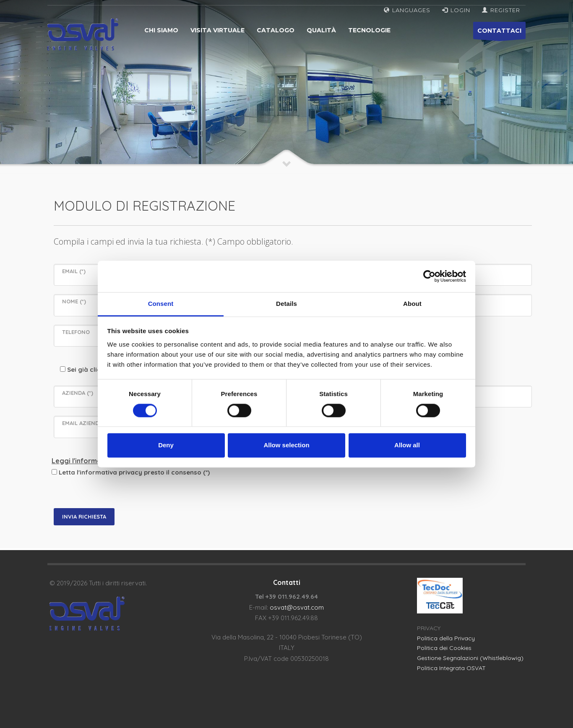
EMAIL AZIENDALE (85, 423)
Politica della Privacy (446, 638)
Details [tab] (286, 304)
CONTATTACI (499, 33)
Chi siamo (161, 30)
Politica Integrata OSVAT (451, 668)
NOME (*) (74, 301)
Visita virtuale (217, 30)
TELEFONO (76, 332)
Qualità (321, 30)
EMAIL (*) (74, 271)
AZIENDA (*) (78, 393)
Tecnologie (369, 30)
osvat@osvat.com (297, 607)
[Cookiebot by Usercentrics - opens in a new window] (429, 276)
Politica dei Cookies (444, 648)
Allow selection (286, 445)
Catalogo (276, 30)
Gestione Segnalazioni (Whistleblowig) (470, 658)
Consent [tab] (161, 304)
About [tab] (412, 304)
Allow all (407, 445)
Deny (166, 445)
